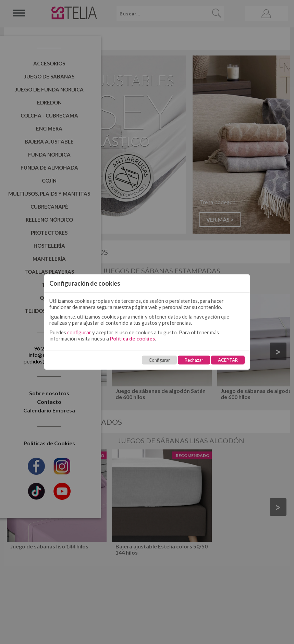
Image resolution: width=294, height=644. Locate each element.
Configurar (159, 360)
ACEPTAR (228, 360)
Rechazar (194, 360)
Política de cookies (132, 338)
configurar (79, 332)
